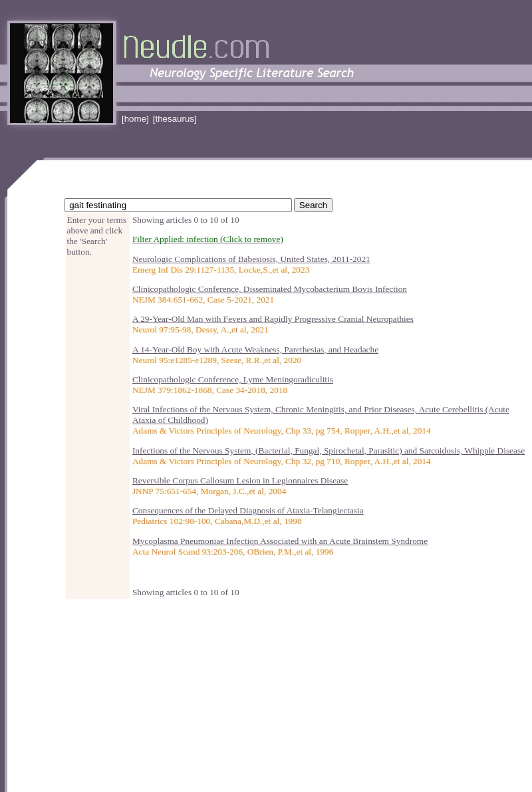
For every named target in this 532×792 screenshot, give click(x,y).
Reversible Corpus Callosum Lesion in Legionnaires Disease (240, 480)
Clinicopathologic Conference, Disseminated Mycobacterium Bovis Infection (270, 289)
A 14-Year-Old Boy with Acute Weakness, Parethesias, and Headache (255, 349)
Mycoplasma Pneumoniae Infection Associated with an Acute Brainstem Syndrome (280, 541)
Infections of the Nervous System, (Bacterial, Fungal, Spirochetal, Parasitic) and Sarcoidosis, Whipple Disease (329, 451)
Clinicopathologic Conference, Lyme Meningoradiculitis (233, 379)
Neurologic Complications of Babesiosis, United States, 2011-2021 (251, 259)
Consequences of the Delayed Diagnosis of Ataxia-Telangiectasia (248, 510)
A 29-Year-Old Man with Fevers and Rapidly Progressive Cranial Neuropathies (273, 319)
